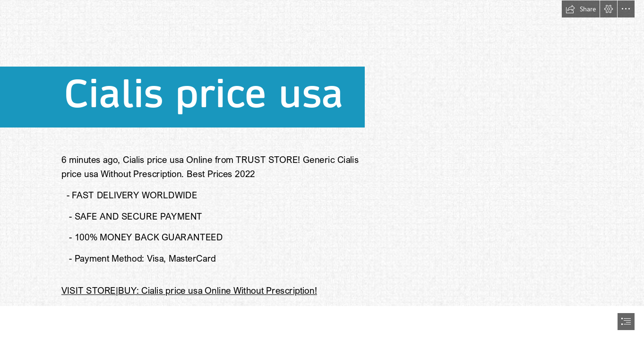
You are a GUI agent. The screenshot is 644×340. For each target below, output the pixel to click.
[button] (581, 9)
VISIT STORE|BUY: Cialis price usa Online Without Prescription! (189, 290)
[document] (322, 170)
